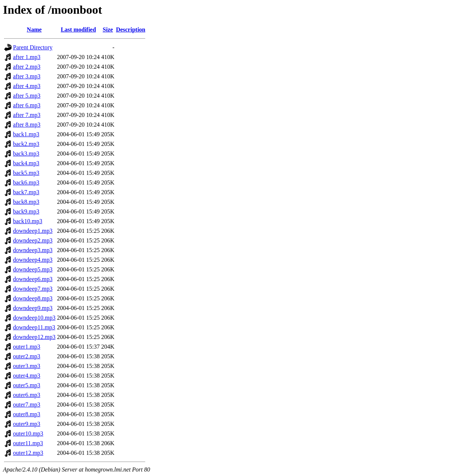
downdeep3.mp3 (33, 250)
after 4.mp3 (27, 86)
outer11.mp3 (28, 443)
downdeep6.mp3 (33, 279)
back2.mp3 (26, 144)
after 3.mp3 (27, 76)
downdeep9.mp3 (33, 308)
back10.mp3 (28, 221)
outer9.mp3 (27, 424)
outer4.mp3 (27, 376)
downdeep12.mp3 (34, 337)
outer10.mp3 (28, 433)
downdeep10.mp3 (34, 318)
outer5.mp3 (27, 385)
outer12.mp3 (28, 453)
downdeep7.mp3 (33, 289)
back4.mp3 (26, 163)
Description (131, 30)
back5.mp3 (26, 173)
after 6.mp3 (27, 105)
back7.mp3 (26, 192)
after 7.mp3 (27, 115)
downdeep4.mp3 (33, 260)
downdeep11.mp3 (34, 327)
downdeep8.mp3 (33, 298)
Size (108, 30)
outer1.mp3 (27, 347)
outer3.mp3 (27, 366)
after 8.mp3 (27, 125)
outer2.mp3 (27, 356)
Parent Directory (33, 47)
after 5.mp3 (27, 96)
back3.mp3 (26, 154)
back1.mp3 (26, 134)
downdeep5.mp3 (33, 269)
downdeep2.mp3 (33, 240)
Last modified (78, 30)
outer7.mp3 (27, 405)
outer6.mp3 (27, 395)
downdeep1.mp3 (33, 231)
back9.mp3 (26, 211)
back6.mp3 (26, 182)
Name (34, 30)
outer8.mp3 (27, 414)
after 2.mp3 (27, 67)
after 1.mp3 (27, 57)
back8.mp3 (26, 202)
